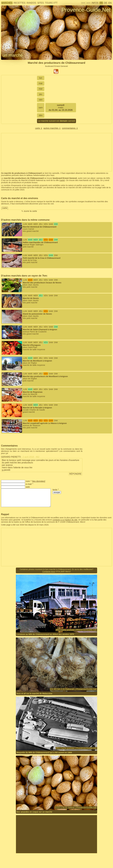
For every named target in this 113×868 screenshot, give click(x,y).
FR (101, 3)
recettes (19, 3)
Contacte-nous (49, 572)
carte (62, 180)
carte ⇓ (39, 128)
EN (110, 3)
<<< (83, 3)
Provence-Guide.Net (86, 10)
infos (95, 3)
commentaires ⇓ (70, 128)
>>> (88, 3)
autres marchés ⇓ (52, 128)
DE (106, 3)
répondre (75, 474)
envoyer (57, 492)
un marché (13, 55)
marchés (7, 3)
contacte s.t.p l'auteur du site (65, 520)
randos (31, 3)
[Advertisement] (56, 834)
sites (41, 3)
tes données (39, 481)
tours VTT (51, 3)
